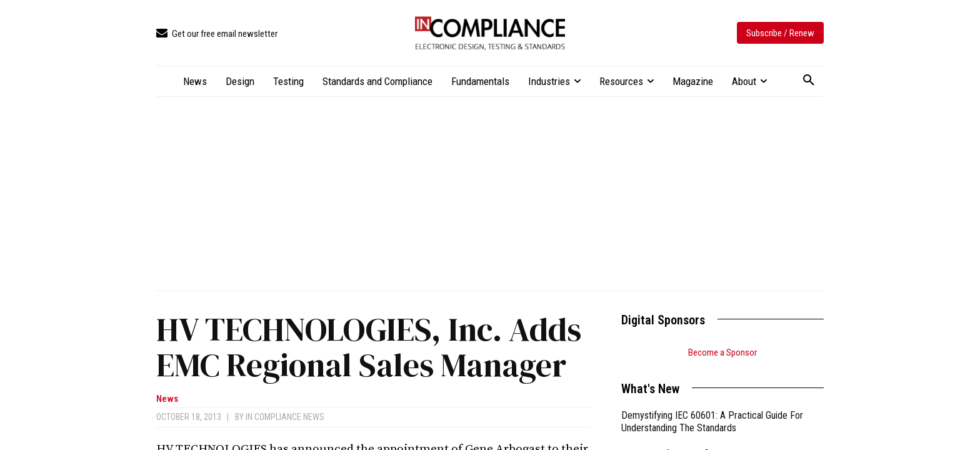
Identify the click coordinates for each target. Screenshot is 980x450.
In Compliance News (285, 417)
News (167, 399)
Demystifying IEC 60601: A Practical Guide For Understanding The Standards (712, 422)
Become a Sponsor (722, 352)
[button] (809, 81)
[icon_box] (217, 34)
